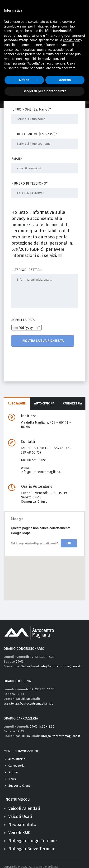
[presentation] (47, 363)
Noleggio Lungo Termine (33, 841)
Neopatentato (22, 825)
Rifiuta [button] (24, 80)
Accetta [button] (65, 80)
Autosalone (17, 404)
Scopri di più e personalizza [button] (44, 91)
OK (69, 543)
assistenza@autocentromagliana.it (28, 703)
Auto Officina (44, 404)
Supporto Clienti (19, 786)
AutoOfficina (17, 759)
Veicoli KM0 (19, 833)
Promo (13, 772)
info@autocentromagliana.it (42, 472)
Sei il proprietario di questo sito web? (34, 543)
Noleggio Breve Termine (32, 849)
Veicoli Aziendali (24, 808)
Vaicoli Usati (20, 817)
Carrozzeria (72, 404)
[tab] (17, 404)
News (12, 779)
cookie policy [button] (73, 40)
